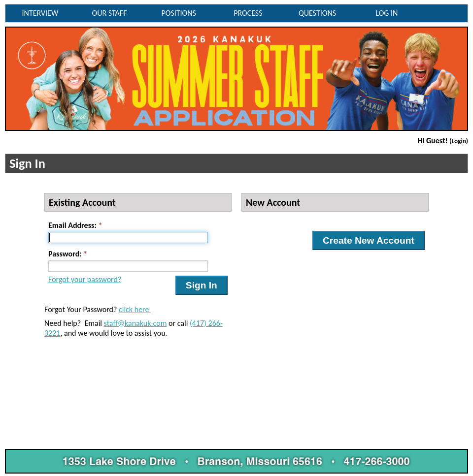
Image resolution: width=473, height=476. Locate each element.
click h (129, 309)
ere (145, 309)
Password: (65, 254)
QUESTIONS (317, 13)
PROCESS (248, 13)
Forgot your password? (85, 279)
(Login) (459, 141)
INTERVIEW (40, 13)
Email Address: (72, 225)
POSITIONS (179, 13)
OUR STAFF (110, 13)
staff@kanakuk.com (135, 323)
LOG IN (387, 13)
